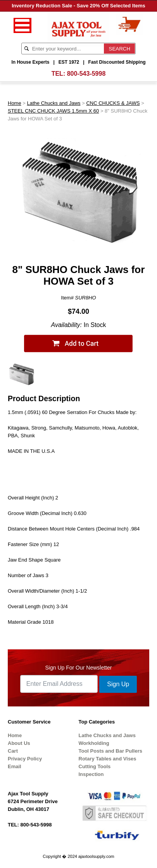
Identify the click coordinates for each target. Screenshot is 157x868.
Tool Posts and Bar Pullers (110, 751)
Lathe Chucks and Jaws (54, 103)
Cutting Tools (95, 766)
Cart (13, 751)
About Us (19, 743)
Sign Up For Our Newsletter (79, 668)
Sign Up (118, 684)
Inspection (91, 774)
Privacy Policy (25, 759)
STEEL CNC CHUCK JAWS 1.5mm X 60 (53, 111)
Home (15, 103)
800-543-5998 (86, 74)
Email (15, 766)
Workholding (94, 743)
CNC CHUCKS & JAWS (113, 103)
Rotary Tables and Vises (108, 759)
